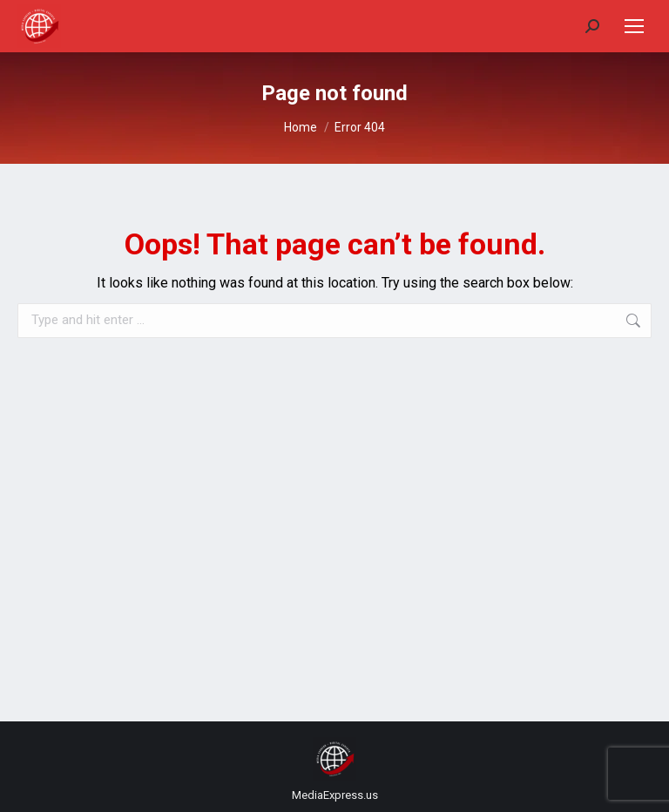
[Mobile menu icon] (634, 26)
